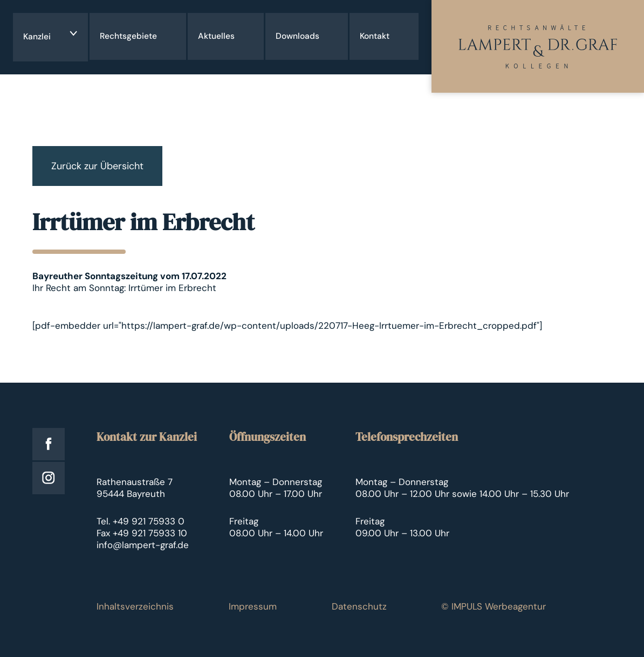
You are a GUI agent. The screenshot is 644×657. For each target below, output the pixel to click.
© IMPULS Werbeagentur (494, 606)
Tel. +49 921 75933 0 (141, 521)
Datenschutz (359, 606)
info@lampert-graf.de (143, 545)
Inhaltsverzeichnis (135, 606)
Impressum (253, 606)
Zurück (97, 166)
